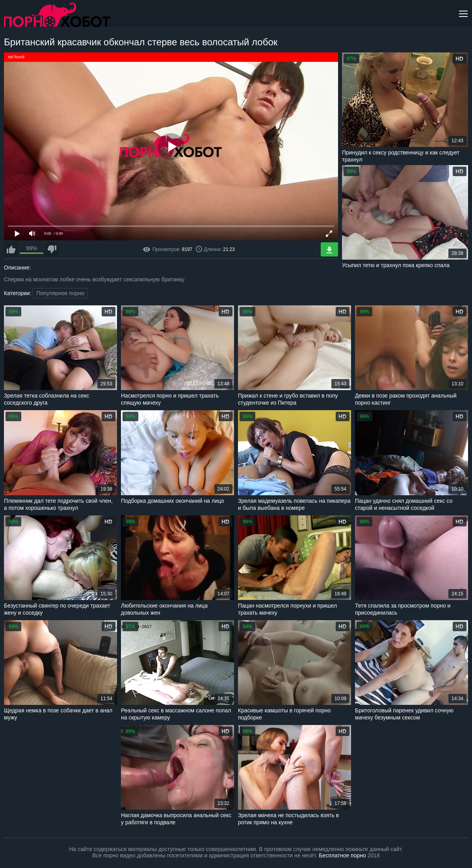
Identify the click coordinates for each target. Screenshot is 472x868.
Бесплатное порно (342, 855)
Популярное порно (60, 293)
